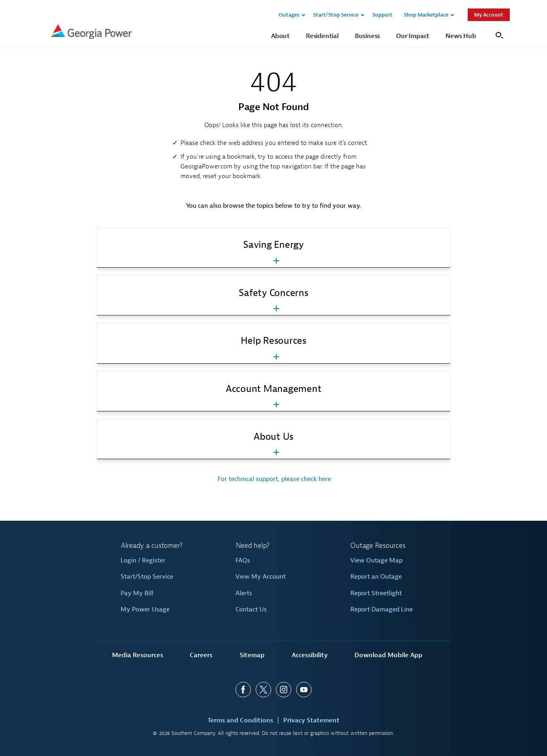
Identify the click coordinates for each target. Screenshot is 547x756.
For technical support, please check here (273, 479)
